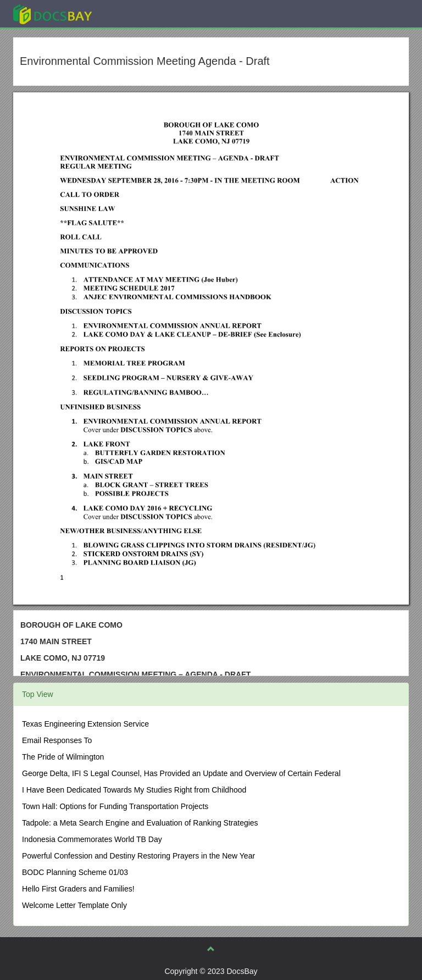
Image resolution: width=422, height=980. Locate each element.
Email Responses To (57, 740)
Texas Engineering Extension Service (85, 724)
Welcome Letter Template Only (74, 905)
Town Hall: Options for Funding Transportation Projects (115, 806)
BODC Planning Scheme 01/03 (75, 872)
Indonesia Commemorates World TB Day (92, 839)
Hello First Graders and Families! (78, 889)
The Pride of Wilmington (63, 757)
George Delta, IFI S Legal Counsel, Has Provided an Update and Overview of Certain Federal (181, 773)
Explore (135, 13)
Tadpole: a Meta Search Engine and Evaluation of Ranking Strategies (140, 823)
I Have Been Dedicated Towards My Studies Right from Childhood (134, 790)
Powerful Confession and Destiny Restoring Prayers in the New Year (138, 856)
